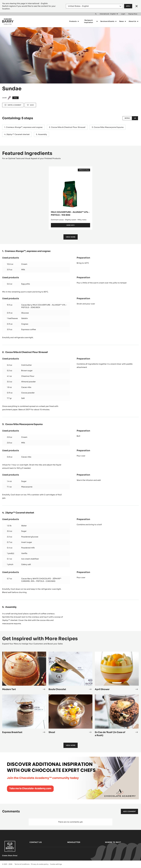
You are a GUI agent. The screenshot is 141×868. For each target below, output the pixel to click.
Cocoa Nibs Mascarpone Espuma (109, 127)
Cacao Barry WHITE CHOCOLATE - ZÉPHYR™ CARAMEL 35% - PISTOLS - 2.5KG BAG (41, 580)
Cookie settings (56, 864)
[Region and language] (94, 6)
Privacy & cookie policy (40, 864)
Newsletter (74, 842)
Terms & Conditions (22, 864)
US (135, 118)
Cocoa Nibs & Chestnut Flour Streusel (68, 127)
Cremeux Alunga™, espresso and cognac (24, 127)
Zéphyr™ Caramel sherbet (18, 134)
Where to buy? (113, 842)
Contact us (36, 842)
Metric (127, 118)
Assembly (43, 134)
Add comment (129, 811)
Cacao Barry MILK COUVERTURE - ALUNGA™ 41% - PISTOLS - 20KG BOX (44, 306)
